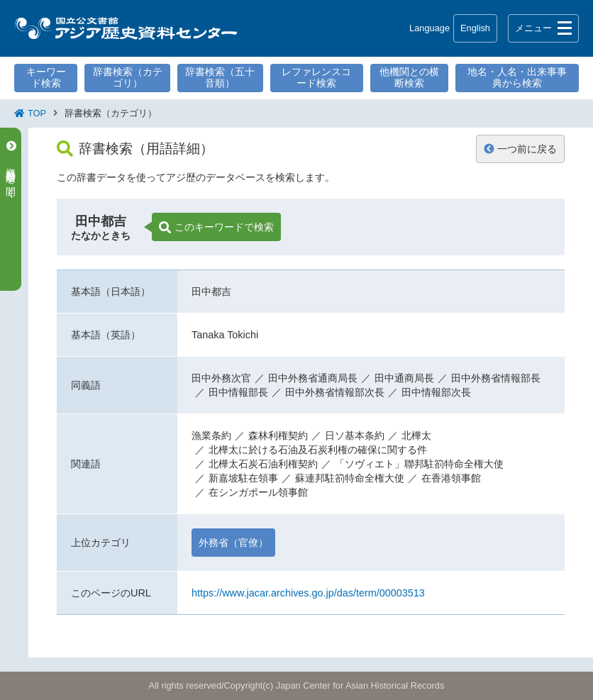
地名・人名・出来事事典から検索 (517, 77)
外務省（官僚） (233, 543)
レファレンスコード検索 (316, 77)
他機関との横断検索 (409, 77)
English (475, 28)
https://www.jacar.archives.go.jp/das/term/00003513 (308, 593)
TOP (37, 113)
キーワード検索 (46, 77)
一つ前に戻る (520, 149)
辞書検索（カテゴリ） (128, 77)
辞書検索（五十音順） (220, 77)
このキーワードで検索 (216, 228)
